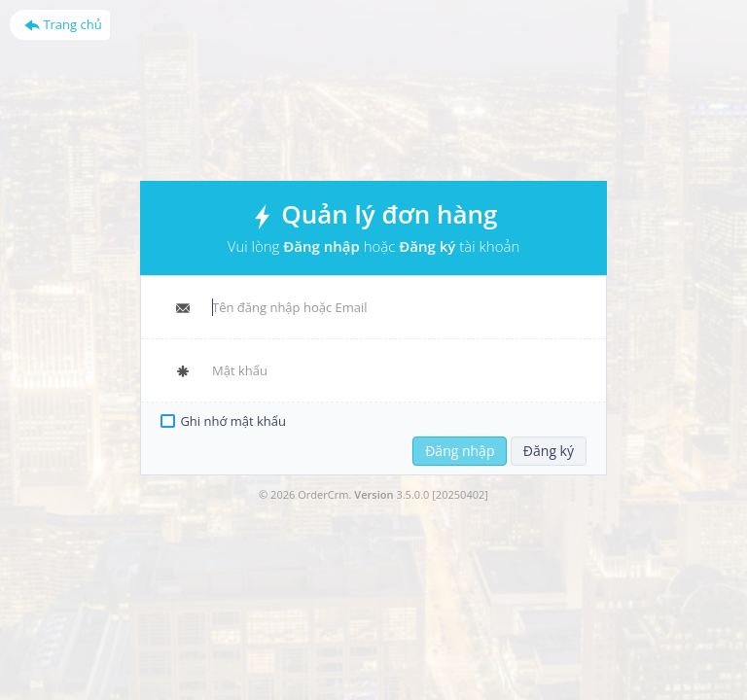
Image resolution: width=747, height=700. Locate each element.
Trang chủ (63, 24)
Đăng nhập (460, 451)
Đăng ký (549, 451)
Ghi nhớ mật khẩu (233, 421)
